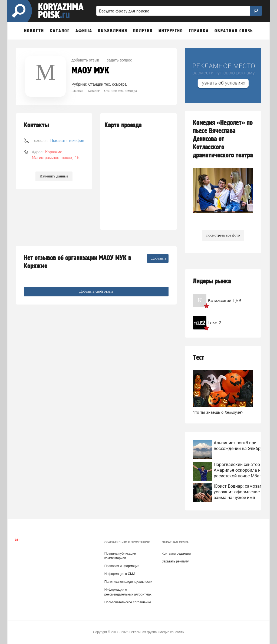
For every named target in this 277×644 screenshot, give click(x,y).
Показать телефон (67, 140)
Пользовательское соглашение (128, 602)
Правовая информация (122, 566)
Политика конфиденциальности (128, 582)
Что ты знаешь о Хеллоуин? (218, 412)
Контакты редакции (176, 554)
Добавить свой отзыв (96, 291)
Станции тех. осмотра (107, 84)
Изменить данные (54, 176)
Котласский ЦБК (225, 300)
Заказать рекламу (175, 561)
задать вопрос (119, 60)
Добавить (159, 258)
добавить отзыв (85, 60)
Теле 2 (215, 323)
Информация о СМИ (120, 574)
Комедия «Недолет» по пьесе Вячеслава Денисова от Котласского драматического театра (223, 139)
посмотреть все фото (223, 235)
